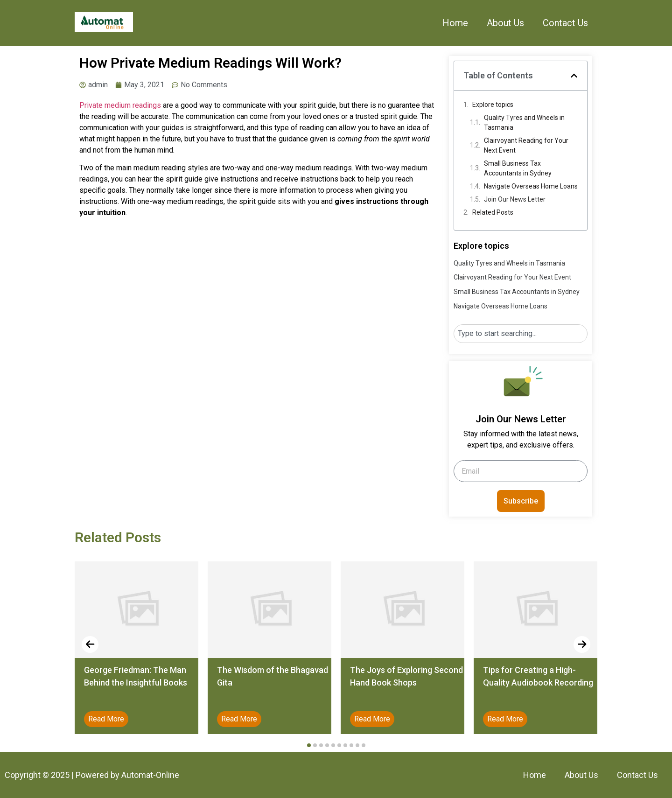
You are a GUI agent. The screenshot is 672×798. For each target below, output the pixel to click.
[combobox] (521, 334)
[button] (574, 76)
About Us (505, 23)
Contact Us (565, 23)
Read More (106, 719)
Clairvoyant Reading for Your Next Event (526, 145)
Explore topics (493, 105)
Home (455, 23)
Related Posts (493, 212)
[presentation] (90, 644)
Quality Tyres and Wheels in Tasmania (524, 122)
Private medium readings (120, 105)
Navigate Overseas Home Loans (531, 186)
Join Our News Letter (515, 199)
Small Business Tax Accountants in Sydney (518, 168)
